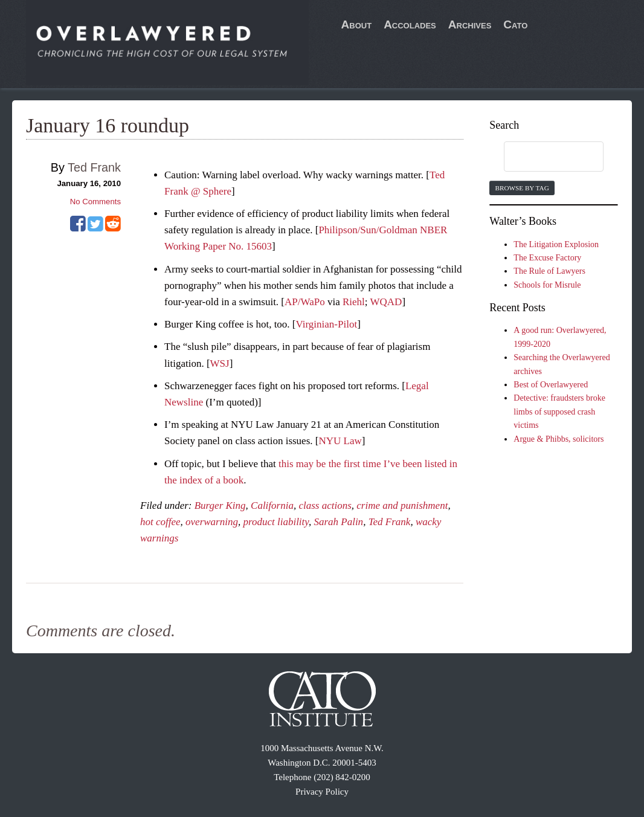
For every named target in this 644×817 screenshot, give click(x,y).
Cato (515, 24)
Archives (470, 24)
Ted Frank (390, 522)
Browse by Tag (522, 188)
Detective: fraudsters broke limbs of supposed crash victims (559, 412)
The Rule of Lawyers (549, 271)
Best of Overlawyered (551, 385)
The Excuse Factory (547, 258)
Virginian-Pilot (327, 324)
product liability (275, 522)
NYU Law (340, 441)
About (357, 24)
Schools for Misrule (547, 285)
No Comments (95, 202)
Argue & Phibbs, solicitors (559, 439)
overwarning (212, 522)
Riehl (354, 302)
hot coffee (160, 522)
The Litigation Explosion (556, 244)
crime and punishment (402, 505)
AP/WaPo (305, 302)
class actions (325, 505)
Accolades (410, 24)
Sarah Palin (338, 522)
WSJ (220, 363)
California (272, 505)
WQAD (386, 302)
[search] (542, 157)
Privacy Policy (322, 792)
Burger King (220, 505)
